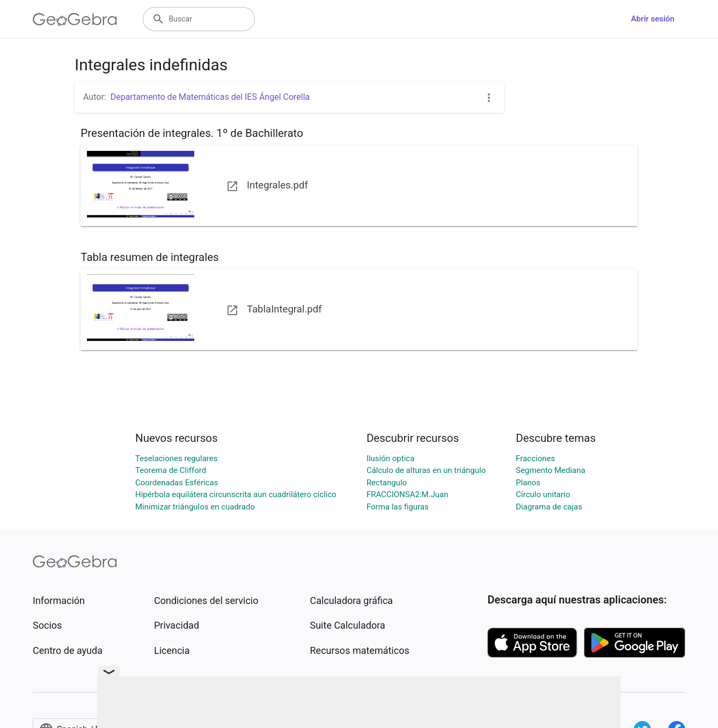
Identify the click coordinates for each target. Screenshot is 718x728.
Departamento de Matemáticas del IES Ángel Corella (210, 97)
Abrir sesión (653, 19)
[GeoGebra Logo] (75, 19)
